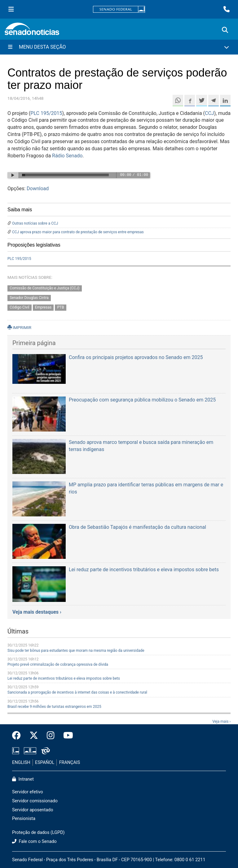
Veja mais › (221, 721)
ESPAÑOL (45, 763)
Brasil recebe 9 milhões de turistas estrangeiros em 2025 (54, 707)
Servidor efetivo (28, 792)
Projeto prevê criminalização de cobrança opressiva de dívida (58, 664)
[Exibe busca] (225, 30)
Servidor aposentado (33, 810)
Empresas (43, 307)
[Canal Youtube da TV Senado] (66, 736)
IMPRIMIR (19, 327)
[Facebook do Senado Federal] (19, 736)
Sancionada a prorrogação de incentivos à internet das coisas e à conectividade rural (77, 692)
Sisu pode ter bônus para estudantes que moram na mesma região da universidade (76, 651)
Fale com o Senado (34, 842)
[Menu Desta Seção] (119, 47)
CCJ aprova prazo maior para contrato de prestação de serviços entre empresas (78, 232)
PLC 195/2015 (46, 113)
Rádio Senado (67, 156)
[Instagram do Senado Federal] (51, 736)
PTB (60, 307)
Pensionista (24, 819)
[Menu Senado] (11, 9)
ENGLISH (21, 763)
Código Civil (19, 307)
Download (38, 189)
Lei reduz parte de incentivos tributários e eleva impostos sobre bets (64, 678)
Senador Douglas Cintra (29, 298)
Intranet (23, 779)
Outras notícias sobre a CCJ (35, 223)
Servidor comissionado (35, 801)
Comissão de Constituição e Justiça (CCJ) (44, 288)
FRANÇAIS (70, 763)
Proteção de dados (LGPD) (38, 833)
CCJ (209, 113)
